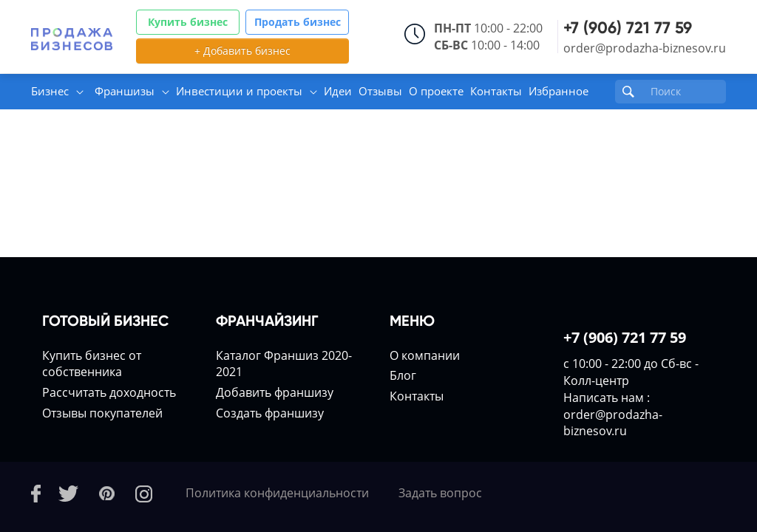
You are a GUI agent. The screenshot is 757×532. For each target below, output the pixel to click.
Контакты (496, 91)
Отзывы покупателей (102, 413)
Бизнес (50, 91)
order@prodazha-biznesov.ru (645, 48)
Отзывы (380, 91)
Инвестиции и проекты (239, 91)
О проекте (436, 91)
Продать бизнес (298, 22)
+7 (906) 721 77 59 (628, 28)
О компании (425, 355)
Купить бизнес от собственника (92, 364)
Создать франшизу (270, 413)
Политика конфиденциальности (277, 493)
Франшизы (125, 91)
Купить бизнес (188, 22)
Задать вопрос (440, 493)
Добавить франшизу (275, 392)
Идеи (338, 91)
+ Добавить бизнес (242, 51)
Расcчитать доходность (109, 392)
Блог (403, 375)
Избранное (559, 91)
